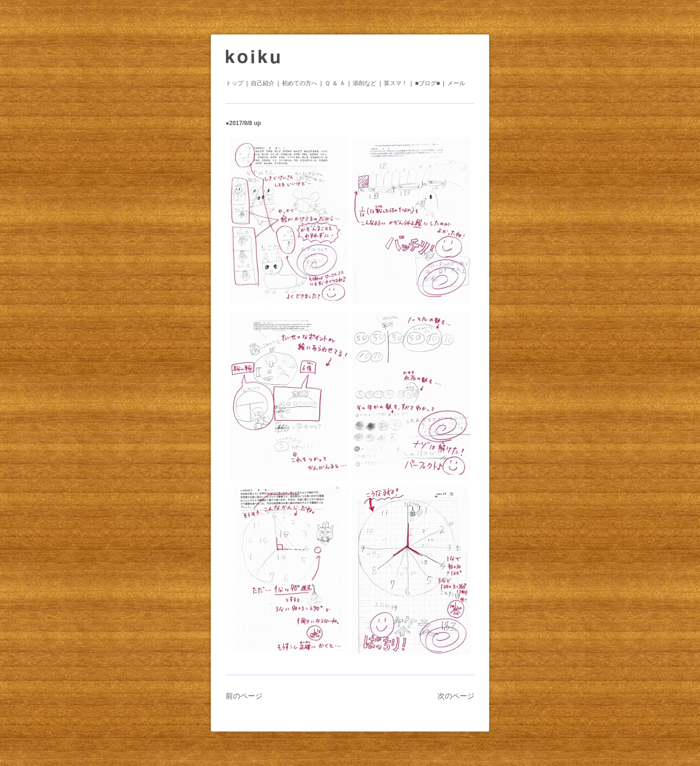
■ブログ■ (427, 83)
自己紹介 (263, 83)
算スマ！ (396, 83)
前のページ (244, 696)
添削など (365, 83)
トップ (234, 83)
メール (456, 83)
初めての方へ (300, 83)
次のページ (456, 696)
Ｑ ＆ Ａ (335, 83)
